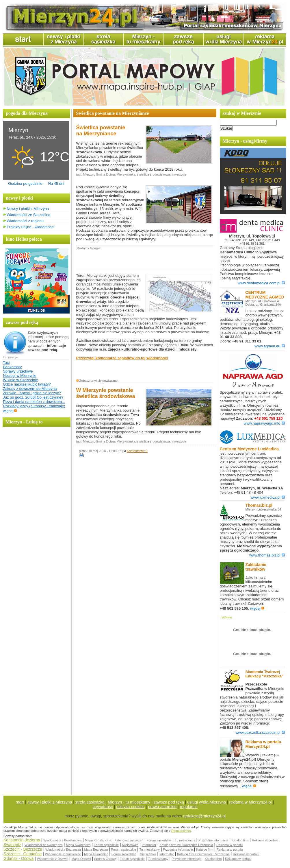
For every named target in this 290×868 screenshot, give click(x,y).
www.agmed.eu (270, 346)
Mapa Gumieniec (96, 854)
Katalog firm (240, 840)
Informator (149, 845)
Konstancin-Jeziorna (22, 840)
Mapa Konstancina (98, 840)
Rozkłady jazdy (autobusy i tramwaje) (34, 406)
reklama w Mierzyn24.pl (251, 802)
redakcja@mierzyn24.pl (205, 816)
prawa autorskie (162, 807)
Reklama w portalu (265, 840)
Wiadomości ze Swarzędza (44, 845)
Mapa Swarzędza (78, 845)
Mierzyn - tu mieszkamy (129, 802)
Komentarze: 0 (137, 451)
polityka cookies (130, 807)
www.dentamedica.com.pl (261, 283)
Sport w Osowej (105, 859)
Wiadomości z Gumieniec (63, 854)
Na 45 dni (56, 184)
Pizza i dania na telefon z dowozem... (34, 402)
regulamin (189, 807)
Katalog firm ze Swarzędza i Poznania (186, 845)
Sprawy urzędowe (18, 371)
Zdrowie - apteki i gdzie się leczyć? (32, 393)
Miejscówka (130, 845)
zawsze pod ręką (169, 802)
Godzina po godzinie (25, 184)
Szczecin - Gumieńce (23, 854)
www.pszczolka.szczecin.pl (260, 732)
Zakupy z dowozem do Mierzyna (30, 389)
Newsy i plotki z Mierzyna (28, 209)
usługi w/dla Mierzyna (207, 802)
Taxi (6, 363)
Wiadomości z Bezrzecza (63, 849)
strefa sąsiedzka (90, 802)
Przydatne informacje (213, 840)
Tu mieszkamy (185, 840)
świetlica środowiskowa (153, 174)
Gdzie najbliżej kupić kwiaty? (27, 384)
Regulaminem (181, 831)
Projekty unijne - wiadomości (30, 227)
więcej (10, 411)
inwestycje (179, 174)
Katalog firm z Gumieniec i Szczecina (203, 854)
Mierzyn (89, 174)
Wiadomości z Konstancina (62, 840)
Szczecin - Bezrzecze (23, 849)
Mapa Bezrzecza (96, 849)
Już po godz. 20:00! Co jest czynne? (33, 397)
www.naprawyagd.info (264, 423)
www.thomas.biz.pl (267, 555)
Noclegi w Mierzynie (20, 376)
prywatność (103, 807)
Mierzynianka (126, 174)
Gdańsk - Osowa (18, 858)
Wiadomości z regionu (25, 221)
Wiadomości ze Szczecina (28, 215)
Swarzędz (12, 845)
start (20, 802)
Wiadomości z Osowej (53, 859)
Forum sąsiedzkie (159, 840)
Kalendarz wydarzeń (129, 840)
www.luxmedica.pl (267, 497)
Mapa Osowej (81, 859)
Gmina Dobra (105, 174)
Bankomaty (12, 367)
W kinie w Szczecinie (20, 380)
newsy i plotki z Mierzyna (50, 802)
